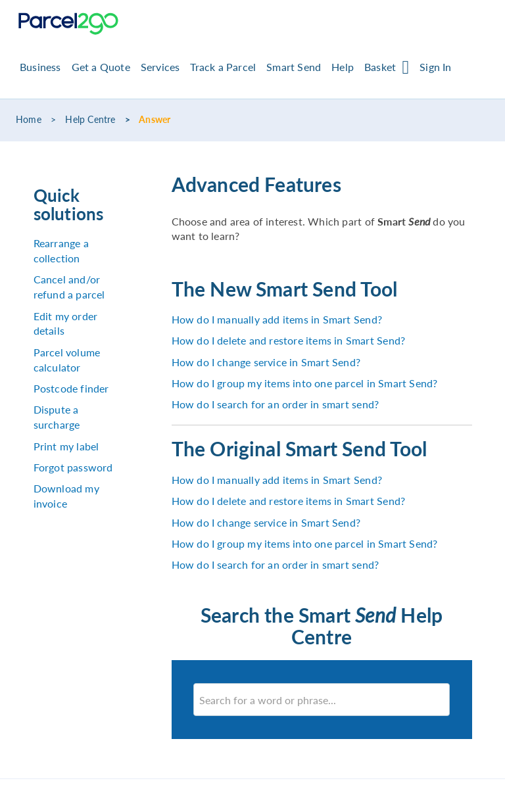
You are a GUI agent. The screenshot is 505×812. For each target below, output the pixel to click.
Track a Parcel (223, 67)
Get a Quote (101, 67)
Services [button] (160, 67)
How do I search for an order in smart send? (276, 404)
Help (343, 67)
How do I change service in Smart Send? (266, 362)
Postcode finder (71, 388)
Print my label (66, 446)
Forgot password (73, 467)
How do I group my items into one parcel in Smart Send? (305, 383)
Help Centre (90, 120)
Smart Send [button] (294, 67)
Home (29, 120)
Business (40, 67)
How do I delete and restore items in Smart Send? (289, 340)
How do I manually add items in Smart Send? (277, 319)
